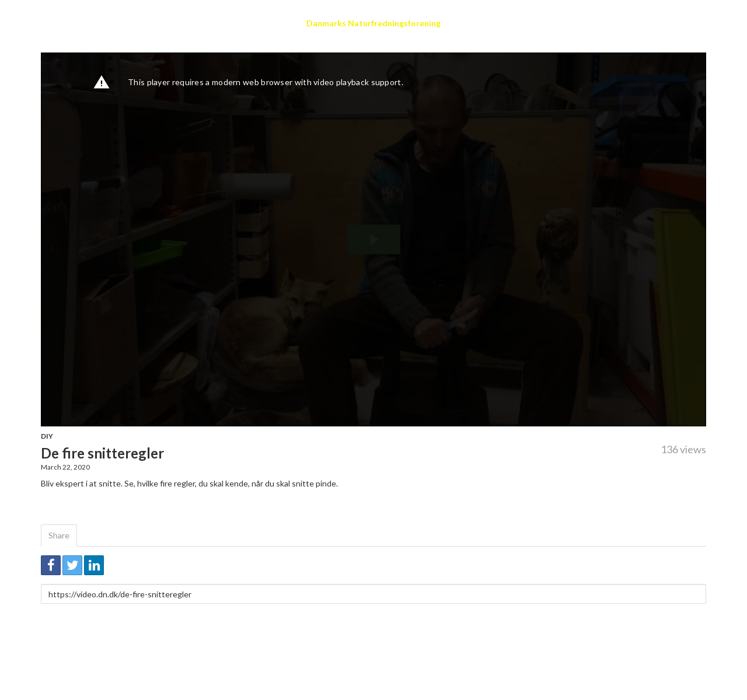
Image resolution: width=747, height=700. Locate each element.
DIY (47, 436)
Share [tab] (59, 535)
